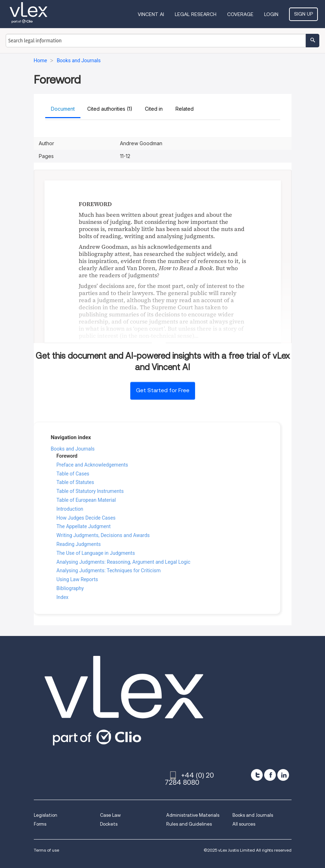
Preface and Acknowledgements (92, 465)
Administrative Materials (193, 815)
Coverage (240, 14)
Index (63, 597)
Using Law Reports (77, 579)
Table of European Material (86, 500)
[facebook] (270, 775)
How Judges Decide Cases (86, 518)
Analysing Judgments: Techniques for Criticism (109, 570)
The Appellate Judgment (84, 526)
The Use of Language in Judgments (96, 553)
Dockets (109, 824)
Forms (40, 824)
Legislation (46, 815)
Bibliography (70, 588)
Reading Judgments (79, 544)
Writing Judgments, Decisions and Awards (103, 535)
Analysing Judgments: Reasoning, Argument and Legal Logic (124, 562)
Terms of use (46, 850)
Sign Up (303, 14)
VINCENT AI (151, 14)
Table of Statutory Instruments (90, 491)
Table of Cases (73, 474)
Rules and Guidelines (189, 824)
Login (271, 14)
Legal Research (196, 14)
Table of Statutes (75, 482)
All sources (244, 824)
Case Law (110, 815)
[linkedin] (283, 775)
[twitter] (257, 775)
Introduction (70, 509)
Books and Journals (73, 449)
